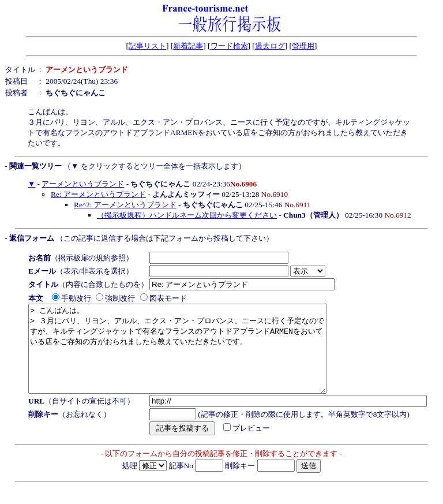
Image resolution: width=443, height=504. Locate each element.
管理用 (303, 46)
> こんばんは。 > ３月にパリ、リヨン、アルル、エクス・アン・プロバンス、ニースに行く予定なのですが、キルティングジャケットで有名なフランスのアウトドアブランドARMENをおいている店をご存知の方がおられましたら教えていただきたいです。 (195, 357)
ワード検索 (229, 46)
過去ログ (270, 46)
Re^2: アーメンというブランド (125, 205)
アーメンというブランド (83, 184)
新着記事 (188, 46)
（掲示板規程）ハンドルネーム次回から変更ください (187, 215)
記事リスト (147, 46)
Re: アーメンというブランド (98, 194)
